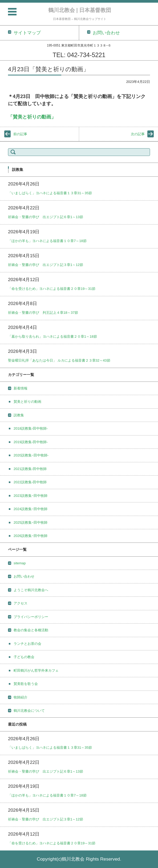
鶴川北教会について (29, 711)
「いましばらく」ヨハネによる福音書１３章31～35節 (50, 193)
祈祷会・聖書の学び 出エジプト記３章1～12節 (46, 265)
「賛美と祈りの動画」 (32, 117)
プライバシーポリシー (31, 617)
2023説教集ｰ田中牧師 (31, 496)
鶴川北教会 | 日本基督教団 (80, 10)
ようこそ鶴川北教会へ (31, 590)
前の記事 (20, 134)
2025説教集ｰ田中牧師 (31, 522)
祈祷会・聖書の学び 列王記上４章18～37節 (43, 313)
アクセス (21, 603)
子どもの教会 (24, 657)
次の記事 (138, 134)
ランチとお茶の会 (27, 644)
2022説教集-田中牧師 (30, 482)
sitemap (20, 563)
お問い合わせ (24, 576)
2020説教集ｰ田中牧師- (31, 455)
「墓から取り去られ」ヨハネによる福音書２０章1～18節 (52, 336)
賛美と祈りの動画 (27, 402)
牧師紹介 (21, 697)
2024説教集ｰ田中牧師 (31, 509)
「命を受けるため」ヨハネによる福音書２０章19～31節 (52, 289)
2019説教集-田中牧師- (31, 442)
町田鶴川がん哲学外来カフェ (36, 670)
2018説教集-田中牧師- (31, 428)
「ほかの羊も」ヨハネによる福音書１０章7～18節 (47, 241)
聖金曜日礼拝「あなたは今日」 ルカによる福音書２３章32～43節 (59, 360)
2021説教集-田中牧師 (30, 469)
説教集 (19, 415)
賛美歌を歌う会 (26, 684)
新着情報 (21, 388)
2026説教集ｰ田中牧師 (31, 536)
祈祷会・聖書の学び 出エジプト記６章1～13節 (46, 217)
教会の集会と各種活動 (31, 630)
